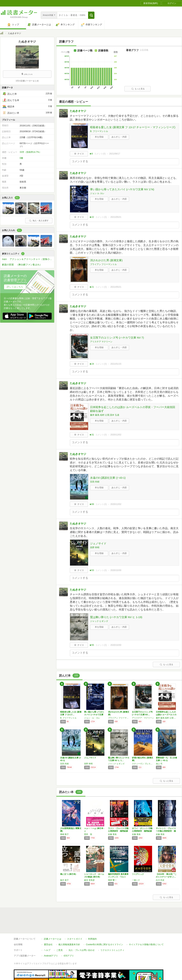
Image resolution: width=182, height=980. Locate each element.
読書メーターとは (53, 922)
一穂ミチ (136, 880)
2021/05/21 (116, 217)
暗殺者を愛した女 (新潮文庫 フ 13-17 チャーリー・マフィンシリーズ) (133, 127)
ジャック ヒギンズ (99, 621)
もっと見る (138, 89)
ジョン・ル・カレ (92, 718)
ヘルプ (47, 933)
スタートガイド (75, 922)
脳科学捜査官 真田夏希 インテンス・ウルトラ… (118, 877)
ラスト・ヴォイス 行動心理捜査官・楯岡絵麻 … (118, 831)
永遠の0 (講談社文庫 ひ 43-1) (108, 478)
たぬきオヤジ (78, 111)
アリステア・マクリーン (143, 718)
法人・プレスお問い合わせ (82, 933)
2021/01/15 (116, 364)
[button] (91, 15)
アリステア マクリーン (101, 342)
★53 (92, 570)
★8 (91, 154)
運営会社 (48, 928)
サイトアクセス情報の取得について (146, 928)
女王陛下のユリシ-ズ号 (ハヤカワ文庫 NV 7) (117, 338)
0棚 (21, 158)
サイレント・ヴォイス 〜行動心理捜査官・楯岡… (166, 831)
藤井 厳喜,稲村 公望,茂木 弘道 (105, 415)
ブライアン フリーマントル (103, 264)
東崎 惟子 (64, 834)
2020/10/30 (116, 570)
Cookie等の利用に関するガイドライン (105, 928)
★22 (92, 217)
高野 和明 (95, 547)
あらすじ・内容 (119, 137)
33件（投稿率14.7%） (30, 152)
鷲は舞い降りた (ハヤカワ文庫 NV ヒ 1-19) (116, 617)
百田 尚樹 (95, 482)
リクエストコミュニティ (112, 933)
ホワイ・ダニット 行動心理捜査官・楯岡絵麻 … (142, 831)
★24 (92, 364)
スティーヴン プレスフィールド (143, 764)
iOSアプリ (69, 939)
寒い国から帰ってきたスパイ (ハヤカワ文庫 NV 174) (122, 189)
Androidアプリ (51, 939)
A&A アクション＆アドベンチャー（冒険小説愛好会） (28, 259)
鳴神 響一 (112, 880)
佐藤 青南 (112, 834)
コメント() (100, 154)
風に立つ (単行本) (68, 874)
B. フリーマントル (99, 131)
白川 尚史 (160, 880)
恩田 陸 (88, 834)
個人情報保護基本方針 (69, 928)
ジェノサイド (98, 543)
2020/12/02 (116, 435)
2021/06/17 (115, 154)
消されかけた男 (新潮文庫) (106, 260)
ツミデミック (138, 874)
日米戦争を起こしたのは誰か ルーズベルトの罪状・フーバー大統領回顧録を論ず (133, 409)
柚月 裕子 (64, 880)
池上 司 (159, 764)
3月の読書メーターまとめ (27, 81)
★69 (92, 504)
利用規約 (92, 922)
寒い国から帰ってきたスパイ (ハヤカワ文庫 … (94, 715)
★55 (92, 645)
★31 (92, 435)
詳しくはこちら (15, 287)
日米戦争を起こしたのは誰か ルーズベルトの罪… (166, 715)
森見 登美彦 (89, 880)
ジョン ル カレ (97, 193)
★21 (92, 287)
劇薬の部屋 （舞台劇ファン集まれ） (22, 265)
